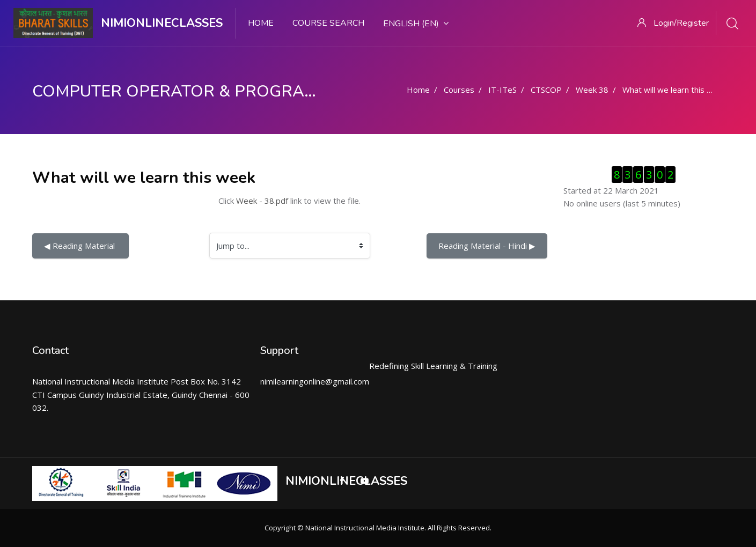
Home (261, 23)
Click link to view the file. (289, 201)
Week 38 (592, 90)
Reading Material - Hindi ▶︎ (487, 246)
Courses (459, 90)
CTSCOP (546, 90)
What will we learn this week (674, 90)
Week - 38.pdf (262, 201)
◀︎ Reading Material (80, 246)
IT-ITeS (502, 90)
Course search (328, 23)
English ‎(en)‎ (416, 24)
